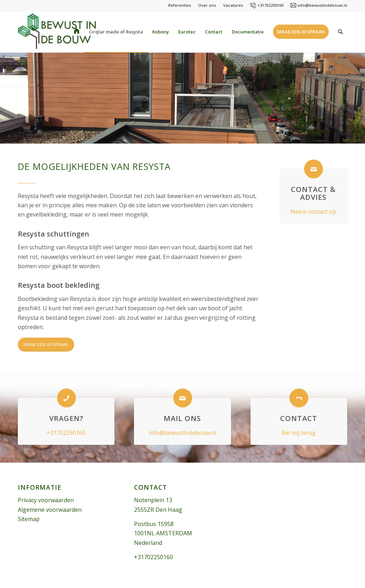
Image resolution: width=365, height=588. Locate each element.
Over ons (207, 5)
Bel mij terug (299, 433)
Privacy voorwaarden (46, 500)
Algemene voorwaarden (50, 510)
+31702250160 (270, 5)
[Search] (340, 32)
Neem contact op (313, 212)
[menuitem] (77, 32)
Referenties (180, 5)
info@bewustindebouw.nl (322, 5)
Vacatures (233, 5)
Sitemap (29, 519)
